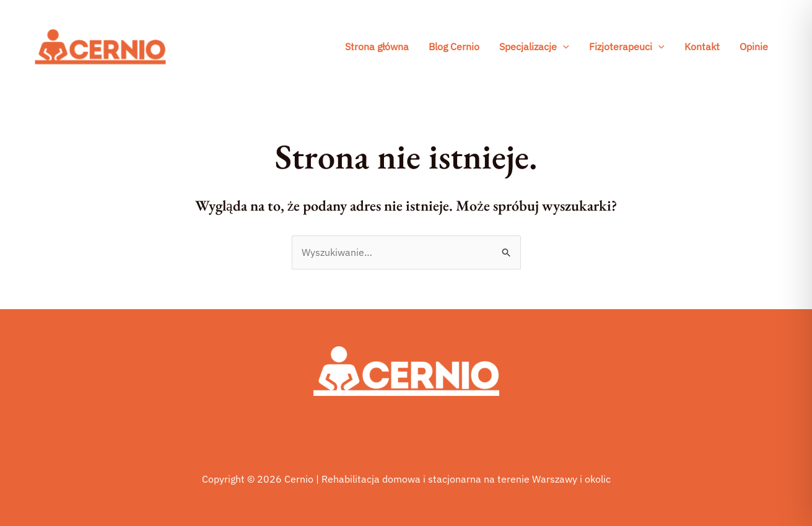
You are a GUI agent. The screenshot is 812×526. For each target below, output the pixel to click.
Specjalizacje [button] (534, 46)
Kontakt (702, 46)
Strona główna (377, 46)
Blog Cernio (454, 46)
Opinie (754, 46)
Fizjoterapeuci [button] (627, 46)
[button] (563, 46)
